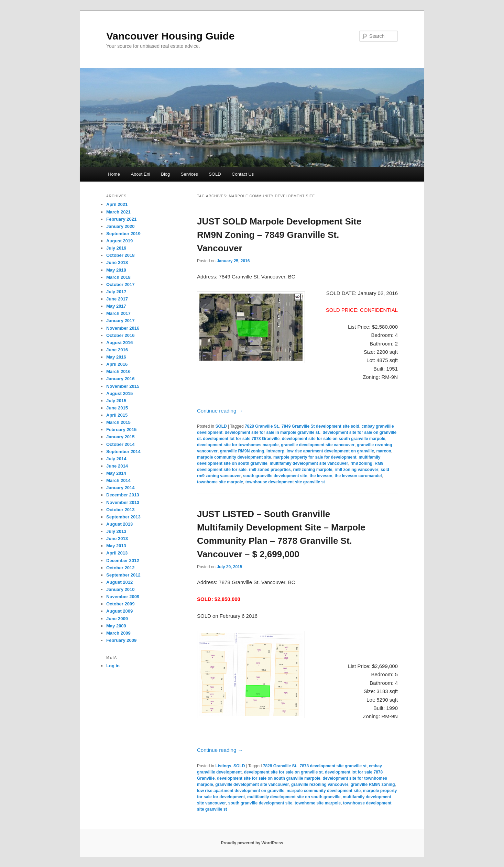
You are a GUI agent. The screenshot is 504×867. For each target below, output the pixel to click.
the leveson (321, 476)
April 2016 (117, 364)
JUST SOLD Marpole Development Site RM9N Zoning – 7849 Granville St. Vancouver (279, 235)
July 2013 (116, 531)
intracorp (275, 451)
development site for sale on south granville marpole (334, 439)
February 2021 (121, 219)
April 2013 (117, 553)
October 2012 (120, 568)
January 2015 (120, 437)
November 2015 (123, 386)
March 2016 (118, 371)
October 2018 (120, 255)
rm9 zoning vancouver (356, 470)
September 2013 (123, 517)
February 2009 (121, 640)
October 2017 (120, 284)
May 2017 (116, 306)
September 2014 (123, 452)
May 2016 (116, 357)
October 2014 (120, 444)
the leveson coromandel (358, 476)
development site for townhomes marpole (238, 445)
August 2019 (119, 241)
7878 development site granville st (333, 766)
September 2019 (123, 234)
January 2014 (120, 488)
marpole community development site (234, 457)
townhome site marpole (220, 482)
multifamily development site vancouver (309, 463)
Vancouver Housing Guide (170, 36)
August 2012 (119, 582)
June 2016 (117, 350)
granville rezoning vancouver (320, 784)
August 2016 (119, 343)
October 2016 (120, 335)
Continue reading (220, 411)
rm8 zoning (361, 463)
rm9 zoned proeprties (270, 470)
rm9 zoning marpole (313, 470)
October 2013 (120, 510)
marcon (384, 451)
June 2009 (117, 619)
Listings (223, 766)
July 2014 (116, 459)
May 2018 (116, 270)
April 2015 (117, 415)
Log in (113, 666)
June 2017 (117, 299)
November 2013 (123, 502)
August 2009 (119, 611)
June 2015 (117, 408)
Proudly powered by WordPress (252, 843)
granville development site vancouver (318, 445)
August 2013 (119, 524)
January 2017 (120, 321)
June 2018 (117, 262)
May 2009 (116, 626)
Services (189, 174)
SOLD (215, 174)
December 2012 (123, 561)
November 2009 (123, 597)
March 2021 (118, 212)
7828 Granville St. (262, 426)
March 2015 (118, 422)
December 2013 (123, 495)
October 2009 (120, 604)
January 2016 (120, 379)
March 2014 (118, 480)
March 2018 (118, 277)
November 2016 (123, 328)
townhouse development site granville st (285, 482)
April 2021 (117, 204)
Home (114, 174)
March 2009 (118, 633)
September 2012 (123, 575)
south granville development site (275, 476)
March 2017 (118, 313)
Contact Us (243, 174)
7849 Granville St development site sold (320, 426)
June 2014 (117, 466)
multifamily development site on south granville (294, 797)
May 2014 (116, 473)
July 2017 (116, 292)
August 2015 (119, 393)
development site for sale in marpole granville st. (273, 432)
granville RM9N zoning (242, 451)
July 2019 (116, 248)
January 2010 (120, 589)
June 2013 (117, 539)
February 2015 (121, 430)
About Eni (140, 174)
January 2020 (120, 226)
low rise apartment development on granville (330, 451)
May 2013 (116, 546)
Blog (165, 174)
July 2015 (116, 401)
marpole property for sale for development (315, 457)
